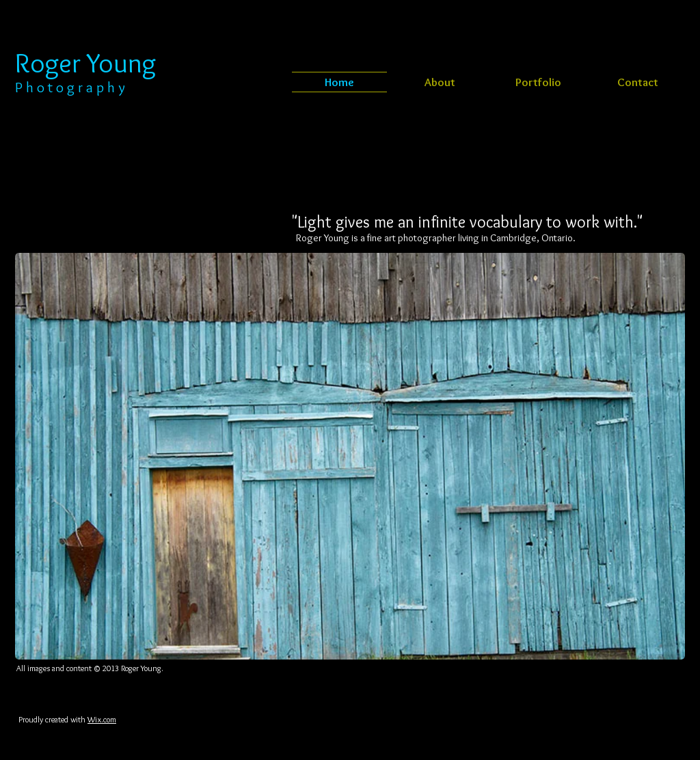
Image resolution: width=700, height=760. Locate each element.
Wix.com (102, 719)
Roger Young (85, 63)
